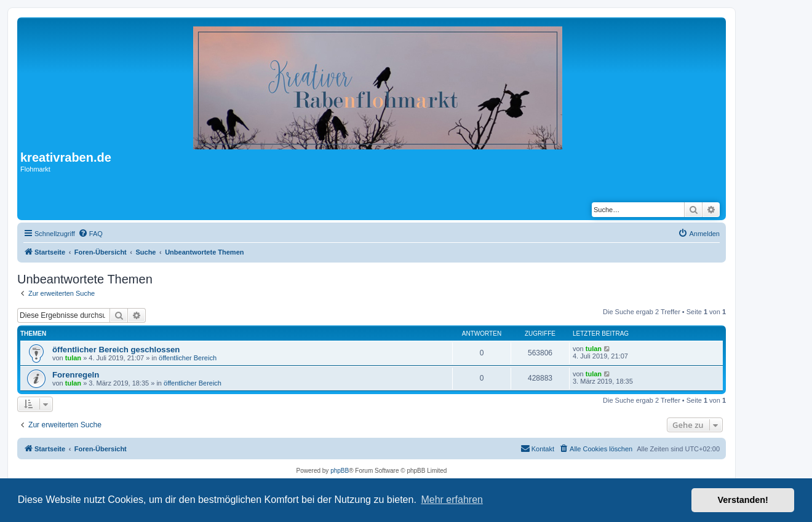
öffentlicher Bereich (188, 358)
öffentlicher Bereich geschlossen (116, 350)
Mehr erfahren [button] (452, 500)
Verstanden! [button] (743, 500)
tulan (73, 358)
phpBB (340, 471)
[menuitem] (90, 234)
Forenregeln (76, 375)
